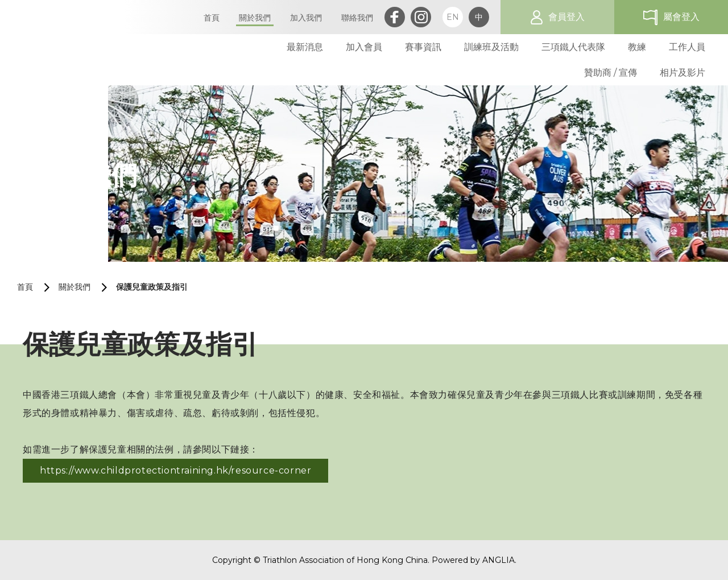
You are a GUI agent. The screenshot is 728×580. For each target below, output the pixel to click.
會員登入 (566, 17)
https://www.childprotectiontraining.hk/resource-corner (175, 470)
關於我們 (75, 287)
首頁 (25, 287)
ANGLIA (499, 560)
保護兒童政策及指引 (152, 287)
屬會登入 (681, 17)
